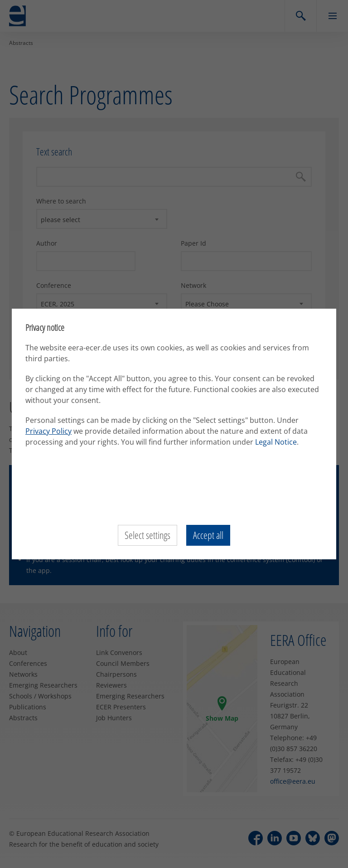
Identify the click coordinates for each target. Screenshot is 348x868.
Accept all (208, 535)
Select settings (147, 535)
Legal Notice (276, 442)
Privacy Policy (48, 431)
